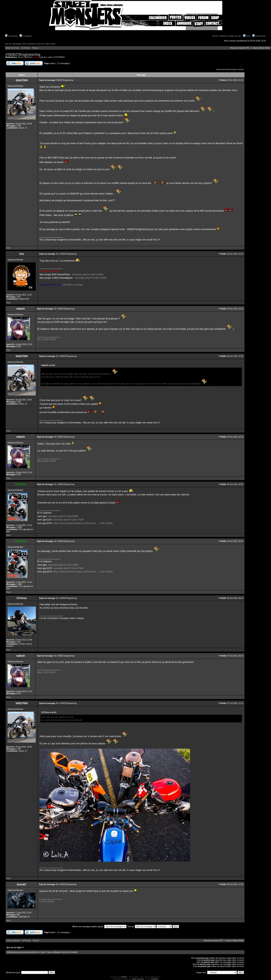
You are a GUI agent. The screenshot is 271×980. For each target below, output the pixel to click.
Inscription (26, 36)
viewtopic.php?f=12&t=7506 (68, 520)
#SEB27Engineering (23, 54)
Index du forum (12, 48)
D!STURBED (59, 57)
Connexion (11, 36)
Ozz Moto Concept (73, 285)
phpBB (124, 977)
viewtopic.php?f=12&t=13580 (91, 278)
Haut (8, 248)
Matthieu (29, 57)
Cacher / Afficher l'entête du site (226, 36)
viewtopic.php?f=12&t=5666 (63, 516)
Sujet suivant (238, 69)
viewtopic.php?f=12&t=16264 (88, 274)
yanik (36, 57)
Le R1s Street (47, 901)
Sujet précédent (223, 69)
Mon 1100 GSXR (46, 339)
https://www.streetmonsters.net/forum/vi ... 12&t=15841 (83, 523)
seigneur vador (46, 57)
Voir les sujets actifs (46, 44)
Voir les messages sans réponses (20, 44)
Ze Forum (26, 48)
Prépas (35, 48)
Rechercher (259, 36)
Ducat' (21, 57)
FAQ (247, 36)
